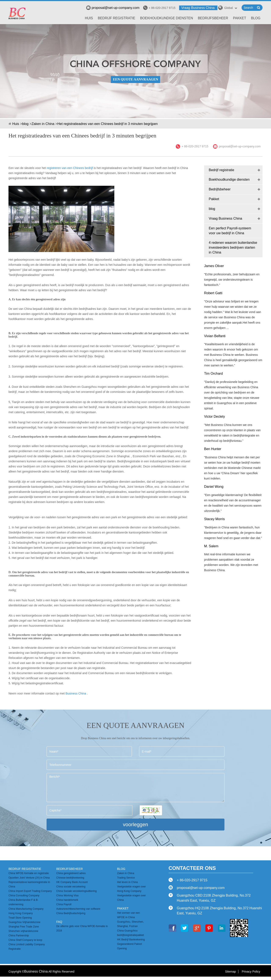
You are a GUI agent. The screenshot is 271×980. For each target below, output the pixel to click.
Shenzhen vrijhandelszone (23, 931)
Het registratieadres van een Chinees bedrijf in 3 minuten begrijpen (108, 124)
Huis (89, 18)
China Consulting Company (24, 895)
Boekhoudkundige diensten (167, 18)
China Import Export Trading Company (30, 891)
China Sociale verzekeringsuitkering (77, 891)
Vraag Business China (198, 8)
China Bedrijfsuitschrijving (71, 913)
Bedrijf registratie (117, 18)
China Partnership (19, 936)
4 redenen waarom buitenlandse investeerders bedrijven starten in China (233, 247)
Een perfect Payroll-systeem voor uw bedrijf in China (230, 231)
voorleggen (136, 824)
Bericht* (135, 788)
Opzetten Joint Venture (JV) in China (29, 878)
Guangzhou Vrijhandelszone (24, 922)
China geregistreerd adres (71, 873)
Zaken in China (43, 124)
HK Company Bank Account (72, 882)
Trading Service (126, 878)
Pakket (240, 18)
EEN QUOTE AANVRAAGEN (135, 79)
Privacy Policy (251, 972)
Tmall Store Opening (20, 918)
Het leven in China (127, 882)
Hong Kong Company (21, 913)
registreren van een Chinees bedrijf (70, 168)
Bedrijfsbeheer (213, 18)
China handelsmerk (67, 900)
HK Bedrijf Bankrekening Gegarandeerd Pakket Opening (131, 944)
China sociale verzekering (71, 887)
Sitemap (230, 972)
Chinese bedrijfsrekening (70, 878)
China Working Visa (67, 895)
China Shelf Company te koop (25, 940)
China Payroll (64, 904)
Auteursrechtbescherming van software (78, 909)
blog (256, 18)
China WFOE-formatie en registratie (29, 873)
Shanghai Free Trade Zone (24, 927)
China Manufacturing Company (26, 909)
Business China (76, 693)
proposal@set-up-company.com (113, 8)
